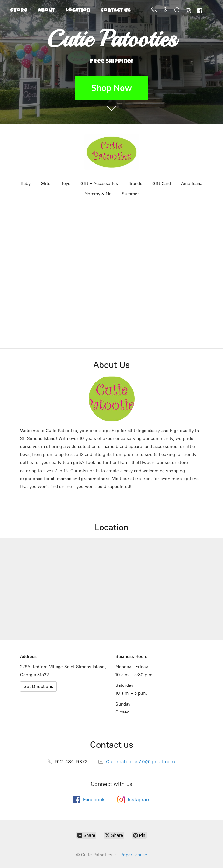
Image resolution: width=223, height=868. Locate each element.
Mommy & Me (98, 194)
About (46, 11)
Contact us (116, 11)
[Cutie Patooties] (112, 152)
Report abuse (134, 855)
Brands (135, 184)
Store (19, 11)
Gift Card (162, 184)
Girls (45, 184)
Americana (192, 184)
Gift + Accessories (99, 184)
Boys (65, 184)
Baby (26, 184)
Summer (130, 194)
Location (78, 11)
